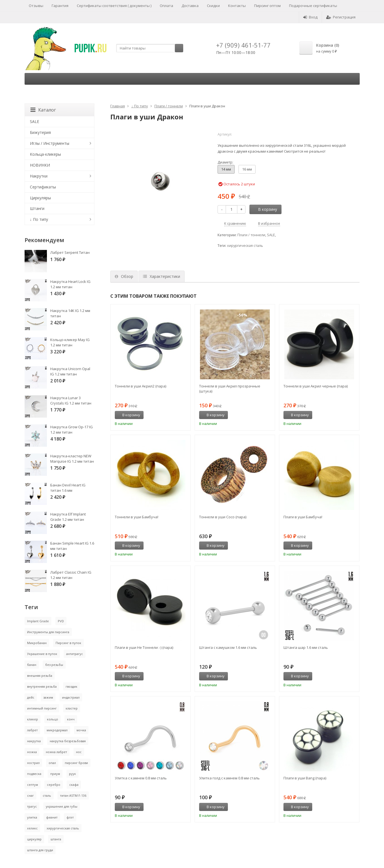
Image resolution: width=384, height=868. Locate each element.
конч (71, 719)
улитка (32, 817)
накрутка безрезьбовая (68, 741)
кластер (72, 708)
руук (72, 774)
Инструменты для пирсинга (48, 632)
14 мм (226, 169)
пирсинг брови (76, 763)
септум (33, 785)
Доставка (190, 6)
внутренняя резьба (42, 686)
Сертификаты (43, 187)
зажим (48, 697)
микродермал (57, 730)
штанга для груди (40, 850)
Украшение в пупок (42, 654)
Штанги (37, 208)
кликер (33, 719)
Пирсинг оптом (267, 6)
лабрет (32, 730)
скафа (74, 785)
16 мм (247, 169)
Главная (118, 106)
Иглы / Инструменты (50, 143)
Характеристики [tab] (162, 276)
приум (55, 774)
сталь (47, 795)
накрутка (34, 741)
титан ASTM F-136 (73, 795)
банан (32, 665)
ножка (32, 752)
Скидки (213, 6)
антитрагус (75, 654)
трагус (32, 806)
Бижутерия (40, 132)
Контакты (237, 6)
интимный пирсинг (42, 708)
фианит (52, 817)
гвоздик (71, 686)
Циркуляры (40, 198)
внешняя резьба (40, 676)
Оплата (166, 6)
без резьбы (54, 665)
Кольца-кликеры (45, 154)
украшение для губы (62, 806)
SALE (271, 235)
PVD (61, 621)
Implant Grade (38, 621)
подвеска (34, 774)
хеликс (32, 828)
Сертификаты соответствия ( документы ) (114, 6)
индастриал (71, 697)
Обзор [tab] (124, 276)
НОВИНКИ (40, 165)
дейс (31, 697)
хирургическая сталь (245, 246)
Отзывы (36, 6)
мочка (81, 730)
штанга (56, 839)
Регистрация (341, 17)
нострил (33, 763)
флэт (70, 817)
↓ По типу (140, 106)
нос (79, 752)
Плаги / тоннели (169, 106)
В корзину (264, 209)
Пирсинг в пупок (68, 643)
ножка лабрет (56, 752)
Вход (310, 17)
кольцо (53, 719)
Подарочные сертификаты (313, 6)
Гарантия (60, 6)
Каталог (43, 110)
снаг (30, 795)
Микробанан (37, 643)
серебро (54, 785)
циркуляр (34, 839)
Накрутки (39, 176)
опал (52, 763)
